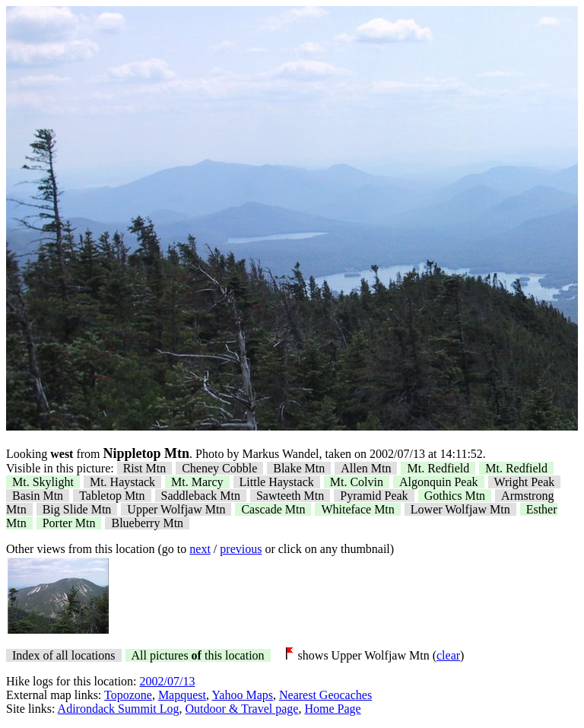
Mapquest (182, 695)
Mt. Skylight (43, 482)
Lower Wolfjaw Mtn (460, 509)
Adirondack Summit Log (119, 709)
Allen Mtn (366, 468)
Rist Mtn (144, 468)
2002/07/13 (168, 681)
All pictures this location (198, 655)
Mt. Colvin (357, 482)
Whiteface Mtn (357, 509)
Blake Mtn (299, 468)
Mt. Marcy (197, 482)
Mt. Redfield (438, 468)
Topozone (128, 695)
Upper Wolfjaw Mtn (176, 509)
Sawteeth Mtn (290, 496)
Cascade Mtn (273, 509)
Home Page (332, 709)
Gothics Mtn (455, 496)
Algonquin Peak (439, 482)
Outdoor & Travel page (242, 709)
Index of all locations (64, 655)
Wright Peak (525, 482)
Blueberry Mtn (147, 523)
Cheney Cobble (219, 468)
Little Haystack (277, 482)
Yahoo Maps (242, 695)
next (200, 549)
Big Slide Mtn (77, 509)
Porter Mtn (69, 523)
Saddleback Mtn (201, 496)
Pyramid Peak (374, 496)
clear (448, 655)
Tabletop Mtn (112, 496)
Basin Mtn (38, 496)
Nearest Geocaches (325, 695)
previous (241, 549)
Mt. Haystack (122, 482)
